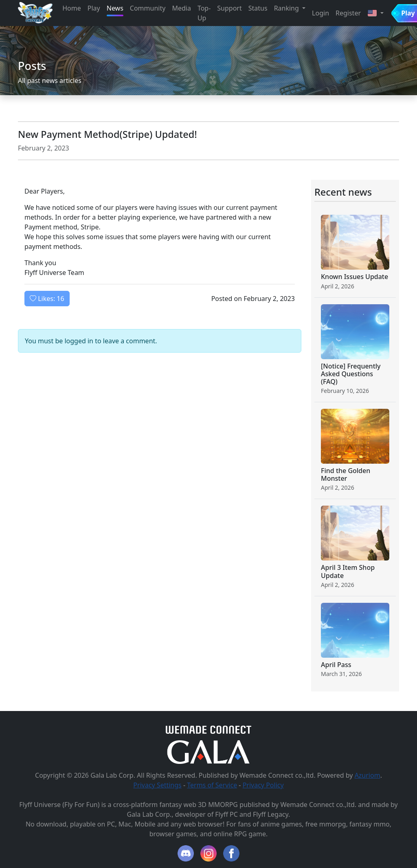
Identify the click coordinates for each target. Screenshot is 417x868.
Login (320, 13)
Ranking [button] (287, 8)
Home (72, 8)
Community (148, 8)
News (115, 8)
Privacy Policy (263, 785)
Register (348, 13)
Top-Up (204, 13)
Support (229, 8)
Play (94, 8)
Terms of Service (212, 785)
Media (181, 8)
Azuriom (368, 775)
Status (258, 8)
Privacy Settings (157, 785)
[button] (375, 13)
